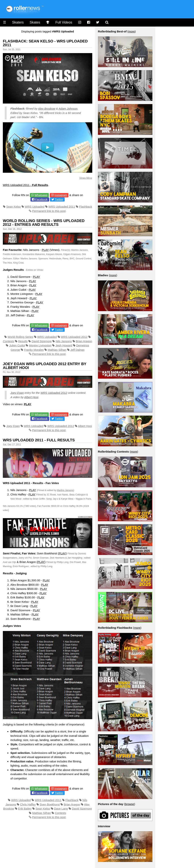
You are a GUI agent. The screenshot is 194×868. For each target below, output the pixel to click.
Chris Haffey (28, 804)
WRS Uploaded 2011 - (25, 185)
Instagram (61, 195)
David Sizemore (42, 341)
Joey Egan (17, 393)
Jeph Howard (64, 345)
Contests (8, 341)
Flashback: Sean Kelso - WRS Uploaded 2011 (45, 43)
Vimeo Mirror (86, 178)
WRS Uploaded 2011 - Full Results (39, 440)
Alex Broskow (47, 109)
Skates (35, 22)
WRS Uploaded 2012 (74, 337)
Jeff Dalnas (77, 350)
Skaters (18, 22)
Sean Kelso (14, 207)
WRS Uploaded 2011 (62, 207)
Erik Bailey (25, 809)
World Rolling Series (20, 337)
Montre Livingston (40, 345)
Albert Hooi (31, 397)
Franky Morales (34, 350)
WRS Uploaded (35, 207)
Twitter (59, 199)
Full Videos (64, 22)
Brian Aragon (84, 341)
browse (130, 804)
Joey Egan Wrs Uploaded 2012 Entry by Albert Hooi (45, 366)
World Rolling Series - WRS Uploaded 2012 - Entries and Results (44, 223)
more (132, 31)
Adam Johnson (68, 109)
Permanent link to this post (49, 211)
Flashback (85, 207)
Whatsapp (41, 195)
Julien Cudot (17, 345)
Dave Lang (61, 809)
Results (23, 341)
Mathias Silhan (57, 350)
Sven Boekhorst (50, 804)
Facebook (41, 199)
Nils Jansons (64, 341)
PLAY (45, 250)
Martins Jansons (65, 490)
